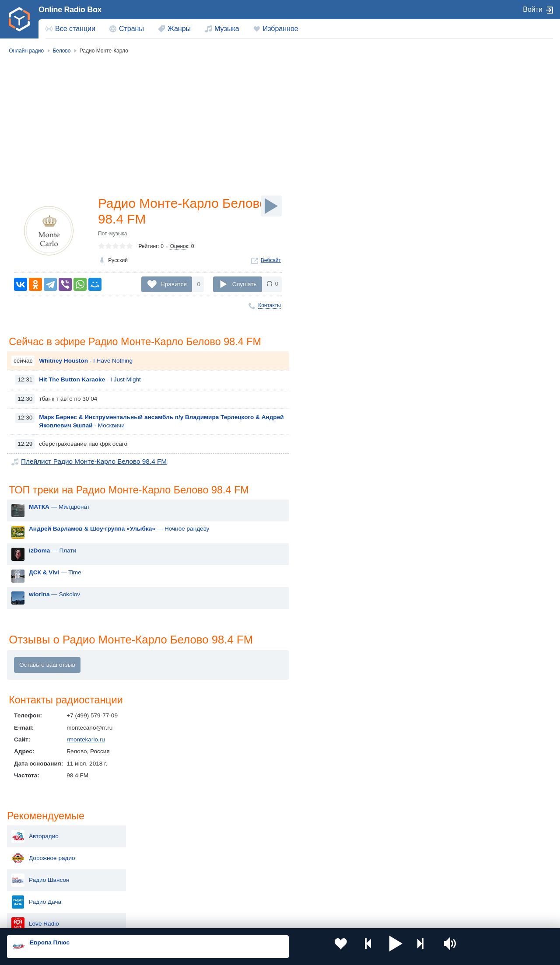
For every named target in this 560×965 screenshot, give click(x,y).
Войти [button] (533, 9)
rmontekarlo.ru (86, 757)
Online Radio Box (70, 10)
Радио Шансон (467, 135)
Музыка (227, 29)
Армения (254, 864)
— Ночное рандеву (119, 544)
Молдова (254, 850)
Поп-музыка (113, 236)
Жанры (179, 29)
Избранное (281, 29)
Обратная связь (267, 918)
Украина (143, 850)
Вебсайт (271, 263)
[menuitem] (70, 29)
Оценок (179, 249)
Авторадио (462, 91)
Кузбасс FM (463, 200)
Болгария (364, 864)
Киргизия (35, 864)
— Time (55, 588)
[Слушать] (271, 206)
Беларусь (35, 894)
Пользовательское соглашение (116, 918)
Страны (131, 29)
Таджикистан (149, 864)
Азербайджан (260, 894)
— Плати (52, 566)
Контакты (269, 305)
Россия (32, 850)
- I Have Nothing (86, 376)
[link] (19, 19)
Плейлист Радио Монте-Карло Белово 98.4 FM (86, 476)
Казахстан (365, 850)
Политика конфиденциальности (201, 918)
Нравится (174, 284)
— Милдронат (59, 523)
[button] (361, 947)
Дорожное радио (470, 113)
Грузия (141, 894)
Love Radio (462, 178)
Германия (364, 894)
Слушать (245, 284)
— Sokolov (54, 610)
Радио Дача (463, 157)
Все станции (75, 29)
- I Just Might (90, 394)
